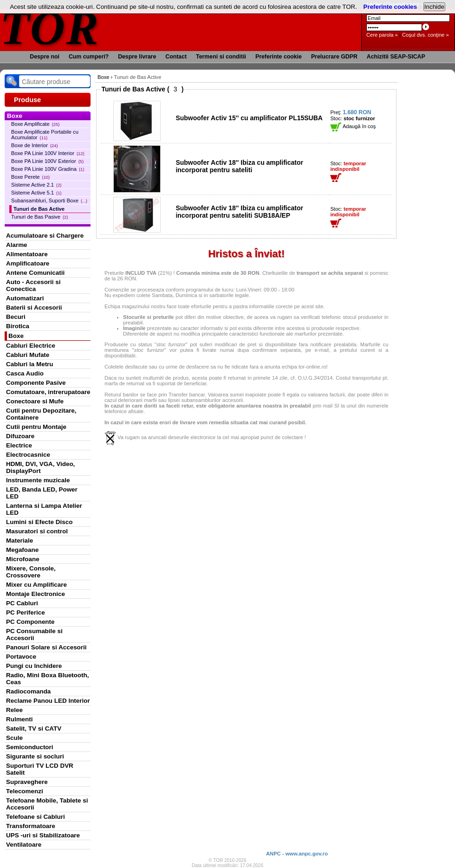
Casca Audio (25, 373)
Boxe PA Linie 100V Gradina (48, 169)
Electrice (19, 445)
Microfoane (23, 559)
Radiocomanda (28, 691)
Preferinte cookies (390, 7)
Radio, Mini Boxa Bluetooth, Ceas (47, 679)
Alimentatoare (27, 254)
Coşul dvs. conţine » (426, 35)
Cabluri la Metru (30, 364)
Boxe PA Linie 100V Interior (48, 153)
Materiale (19, 541)
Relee (14, 710)
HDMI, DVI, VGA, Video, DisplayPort (40, 467)
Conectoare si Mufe (35, 401)
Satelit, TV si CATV (34, 729)
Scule (14, 738)
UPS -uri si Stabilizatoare (43, 835)
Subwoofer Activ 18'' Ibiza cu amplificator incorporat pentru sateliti (239, 166)
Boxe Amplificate (35, 124)
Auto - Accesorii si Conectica (33, 285)
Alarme (17, 245)
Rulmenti (19, 719)
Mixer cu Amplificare (36, 585)
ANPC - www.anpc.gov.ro (297, 854)
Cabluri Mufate (28, 355)
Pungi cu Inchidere (34, 666)
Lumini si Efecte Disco (39, 522)
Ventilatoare (24, 845)
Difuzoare (20, 436)
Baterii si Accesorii (34, 308)
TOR (50, 28)
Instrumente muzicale (38, 480)
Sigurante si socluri (35, 756)
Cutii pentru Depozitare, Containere (41, 414)
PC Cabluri (22, 603)
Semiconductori (30, 747)
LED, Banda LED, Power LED (42, 493)
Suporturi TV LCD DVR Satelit (40, 769)
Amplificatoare (28, 263)
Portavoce (21, 657)
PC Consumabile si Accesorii (34, 635)
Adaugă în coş (353, 126)
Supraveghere (27, 782)
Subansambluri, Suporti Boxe (49, 201)
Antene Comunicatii (35, 273)
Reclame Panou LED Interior (48, 701)
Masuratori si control (37, 531)
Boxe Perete (30, 177)
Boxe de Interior (35, 145)
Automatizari (25, 298)
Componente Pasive (36, 383)
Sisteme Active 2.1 (36, 185)
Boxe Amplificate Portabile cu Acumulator (45, 135)
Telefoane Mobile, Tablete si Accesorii (47, 804)
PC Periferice (26, 612)
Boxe (16, 336)
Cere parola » (382, 35)
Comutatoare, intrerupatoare (48, 392)
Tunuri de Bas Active (39, 209)
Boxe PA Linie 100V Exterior (47, 161)
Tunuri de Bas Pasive (39, 217)
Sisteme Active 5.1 (36, 193)
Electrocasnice (28, 455)
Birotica (18, 326)
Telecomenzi (25, 791)
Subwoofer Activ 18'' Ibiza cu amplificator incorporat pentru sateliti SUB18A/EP (239, 212)
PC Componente (30, 622)
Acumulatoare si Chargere (45, 236)
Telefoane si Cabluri (36, 817)
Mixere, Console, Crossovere (31, 572)
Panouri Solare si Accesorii (46, 647)
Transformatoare (31, 826)
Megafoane (22, 550)
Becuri (16, 317)
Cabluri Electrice (31, 346)
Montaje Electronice (36, 594)
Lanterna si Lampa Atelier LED (44, 509)
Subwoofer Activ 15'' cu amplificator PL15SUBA (249, 118)
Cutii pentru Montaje (36, 427)
